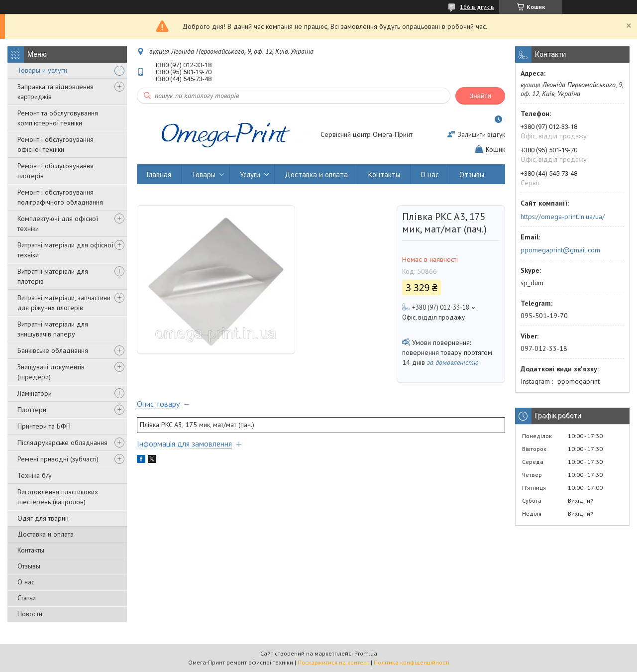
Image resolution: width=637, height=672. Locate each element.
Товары (204, 174)
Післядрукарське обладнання (62, 443)
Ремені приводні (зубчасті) (58, 459)
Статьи (27, 598)
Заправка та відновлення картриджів (55, 92)
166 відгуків (477, 7)
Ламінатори (35, 393)
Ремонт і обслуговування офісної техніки (55, 144)
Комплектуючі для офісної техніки (58, 224)
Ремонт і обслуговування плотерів (55, 171)
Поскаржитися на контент (333, 662)
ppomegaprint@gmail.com (560, 250)
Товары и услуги (42, 70)
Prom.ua (366, 653)
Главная (159, 174)
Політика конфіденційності (412, 662)
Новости (30, 614)
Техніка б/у (35, 475)
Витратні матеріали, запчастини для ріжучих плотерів (64, 303)
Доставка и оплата (46, 534)
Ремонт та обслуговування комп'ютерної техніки (58, 118)
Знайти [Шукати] (480, 96)
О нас (26, 582)
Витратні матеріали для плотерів (53, 276)
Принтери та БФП (44, 426)
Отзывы (29, 566)
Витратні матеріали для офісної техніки (65, 250)
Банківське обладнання (53, 350)
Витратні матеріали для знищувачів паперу (53, 329)
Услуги (250, 174)
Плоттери (32, 410)
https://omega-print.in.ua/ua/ (563, 217)
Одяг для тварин (43, 518)
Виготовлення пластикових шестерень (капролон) (58, 497)
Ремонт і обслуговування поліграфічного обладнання (60, 197)
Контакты (31, 550)
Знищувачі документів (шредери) (51, 372)
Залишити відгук (481, 135)
